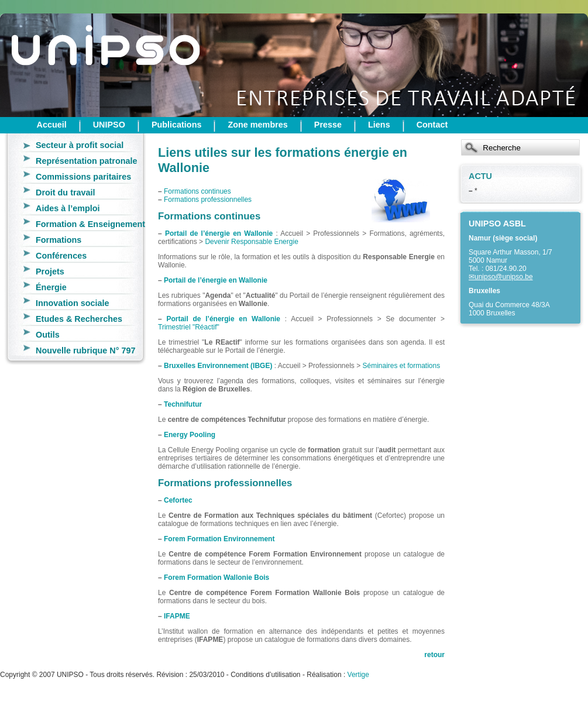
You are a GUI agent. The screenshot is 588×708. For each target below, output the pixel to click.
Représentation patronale (87, 161)
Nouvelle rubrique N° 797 (86, 350)
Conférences (61, 256)
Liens (379, 125)
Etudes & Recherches (79, 319)
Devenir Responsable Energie (251, 242)
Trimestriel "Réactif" (189, 327)
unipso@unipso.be (504, 277)
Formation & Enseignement (90, 224)
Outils (48, 335)
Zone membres (257, 125)
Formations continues (197, 191)
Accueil (52, 125)
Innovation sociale (73, 303)
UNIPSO (109, 125)
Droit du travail (66, 193)
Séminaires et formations (402, 366)
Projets (50, 271)
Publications (177, 125)
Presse (328, 125)
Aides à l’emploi (68, 208)
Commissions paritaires (83, 177)
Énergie (51, 287)
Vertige (358, 675)
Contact (432, 125)
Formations (59, 240)
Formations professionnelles (208, 200)
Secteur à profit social (80, 145)
